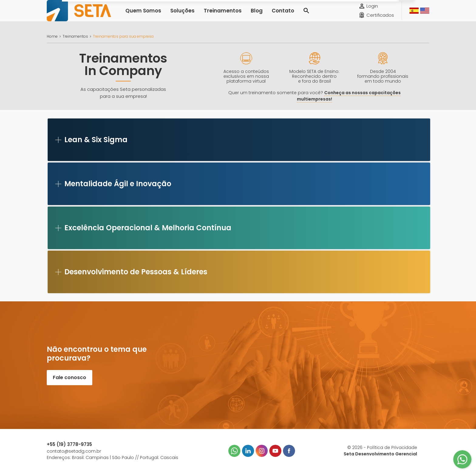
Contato (264, 15)
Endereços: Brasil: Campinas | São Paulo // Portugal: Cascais (112, 458)
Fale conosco (70, 377)
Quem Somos (141, 15)
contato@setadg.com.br (74, 451)
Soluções (176, 15)
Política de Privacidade (392, 447)
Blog (240, 15)
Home (52, 36)
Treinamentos (211, 15)
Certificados (380, 20)
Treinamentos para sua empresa (123, 36)
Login (372, 10)
